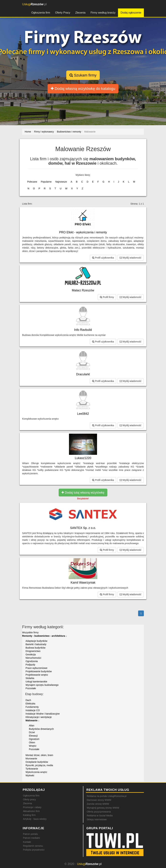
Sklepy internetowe (97, 819)
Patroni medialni (31, 838)
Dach (28, 700)
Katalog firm (29, 815)
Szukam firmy (83, 75)
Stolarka (30, 678)
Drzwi (32, 732)
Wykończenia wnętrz (36, 772)
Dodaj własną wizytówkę (83, 89)
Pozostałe (31, 688)
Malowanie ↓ (32, 720)
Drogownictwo (33, 651)
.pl (34, 4)
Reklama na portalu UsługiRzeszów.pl (107, 796)
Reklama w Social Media (100, 816)
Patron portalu (30, 834)
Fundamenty (32, 707)
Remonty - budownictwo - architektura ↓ (45, 636)
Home (28, 132)
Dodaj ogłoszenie (131, 13)
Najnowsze (61, 182)
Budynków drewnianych (41, 729)
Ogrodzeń (34, 739)
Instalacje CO (33, 710)
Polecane (32, 182)
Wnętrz (33, 746)
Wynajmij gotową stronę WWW (103, 808)
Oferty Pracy (63, 13)
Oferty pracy (29, 799)
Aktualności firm (31, 811)
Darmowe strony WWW (99, 800)
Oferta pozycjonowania (99, 812)
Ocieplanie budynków (37, 762)
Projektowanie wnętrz (37, 675)
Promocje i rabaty (32, 807)
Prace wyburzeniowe (36, 668)
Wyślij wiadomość (131, 258)
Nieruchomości (33, 658)
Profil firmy (107, 297)
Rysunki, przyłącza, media (39, 765)
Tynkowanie (32, 769)
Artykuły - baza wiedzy (35, 819)
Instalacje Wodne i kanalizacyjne (43, 714)
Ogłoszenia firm (41, 13)
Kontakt (27, 842)
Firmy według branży (103, 13)
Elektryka (30, 704)
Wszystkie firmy (30, 632)
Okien (32, 742)
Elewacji (33, 736)
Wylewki (30, 775)
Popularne (46, 182)
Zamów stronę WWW (98, 804)
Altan (32, 726)
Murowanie (31, 759)
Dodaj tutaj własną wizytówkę (83, 493)
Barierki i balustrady (36, 644)
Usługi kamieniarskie (36, 682)
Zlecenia (80, 13)
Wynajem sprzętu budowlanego (42, 685)
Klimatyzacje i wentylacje (39, 717)
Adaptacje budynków (36, 641)
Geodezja (31, 654)
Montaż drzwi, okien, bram (39, 755)
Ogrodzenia (32, 661)
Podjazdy (30, 665)
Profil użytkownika (103, 258)
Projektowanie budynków (39, 671)
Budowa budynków (35, 648)
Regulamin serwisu (33, 846)
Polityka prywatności (34, 850)
